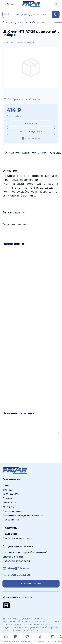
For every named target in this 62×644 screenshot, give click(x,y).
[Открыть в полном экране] (54, 84)
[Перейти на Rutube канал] (6, 605)
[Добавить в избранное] (13, 99)
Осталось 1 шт (14, 116)
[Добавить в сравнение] (33, 99)
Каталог (23, 22)
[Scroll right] (58, 433)
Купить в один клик (31, 132)
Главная (8, 22)
